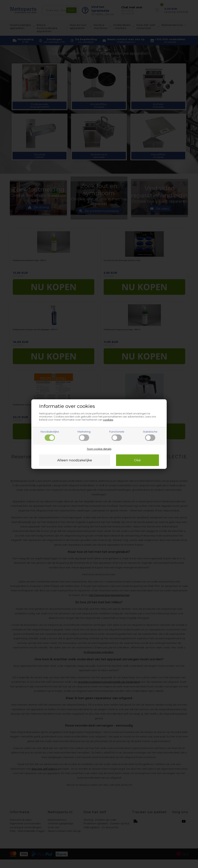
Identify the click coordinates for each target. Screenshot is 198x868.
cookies (108, 420)
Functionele (117, 435)
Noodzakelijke (50, 435)
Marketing (84, 435)
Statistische (150, 435)
